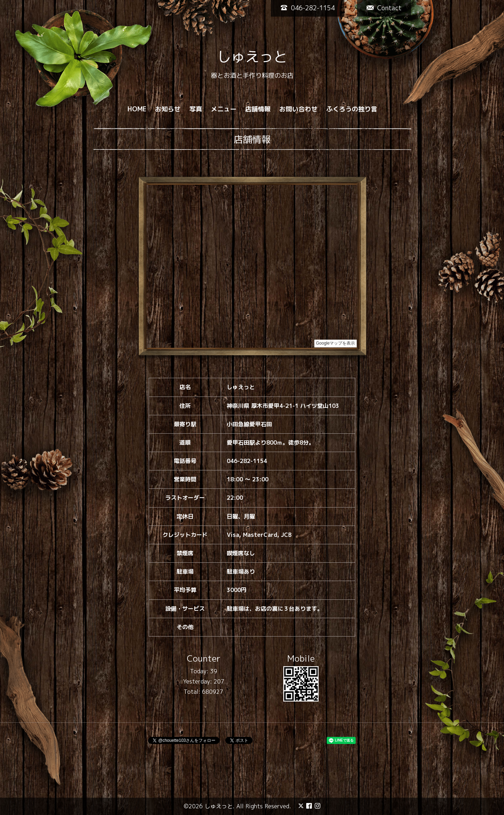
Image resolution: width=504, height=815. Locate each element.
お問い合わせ (298, 109)
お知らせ (168, 109)
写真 (196, 109)
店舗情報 (258, 109)
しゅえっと (252, 57)
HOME (137, 109)
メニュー (224, 109)
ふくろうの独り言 (352, 109)
